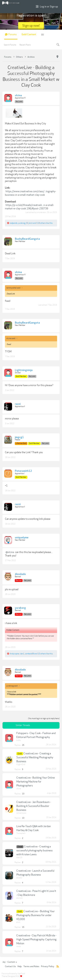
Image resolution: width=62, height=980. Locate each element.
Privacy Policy (48, 966)
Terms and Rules (31, 966)
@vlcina (10, 552)
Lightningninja (24, 370)
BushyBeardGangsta (27, 239)
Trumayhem (21, 833)
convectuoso (21, 813)
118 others (41, 223)
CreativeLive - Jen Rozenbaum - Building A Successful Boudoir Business (34, 806)
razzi (18, 404)
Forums (12, 35)
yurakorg (22, 223)
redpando (14, 223)
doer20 (19, 858)
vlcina (18, 96)
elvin (18, 922)
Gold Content (29, 35)
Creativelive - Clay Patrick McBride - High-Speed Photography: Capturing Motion (36, 939)
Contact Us (10, 966)
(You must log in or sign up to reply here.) (44, 718)
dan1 (22, 654)
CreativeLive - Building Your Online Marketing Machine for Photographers (36, 782)
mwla (18, 946)
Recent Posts (25, 45)
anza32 (19, 878)
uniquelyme (22, 538)
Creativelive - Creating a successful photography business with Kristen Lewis (34, 851)
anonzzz (20, 898)
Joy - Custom (10, 962)
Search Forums (10, 45)
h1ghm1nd (21, 764)
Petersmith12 (23, 471)
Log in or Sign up (47, 7)
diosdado (20, 574)
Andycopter (15, 654)
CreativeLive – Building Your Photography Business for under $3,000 (36, 915)
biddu (19, 740)
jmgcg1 (19, 437)
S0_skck (29, 223)
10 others (42, 654)
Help (20, 966)
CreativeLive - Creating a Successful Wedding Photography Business (35, 757)
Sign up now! (31, 26)
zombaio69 (30, 654)
